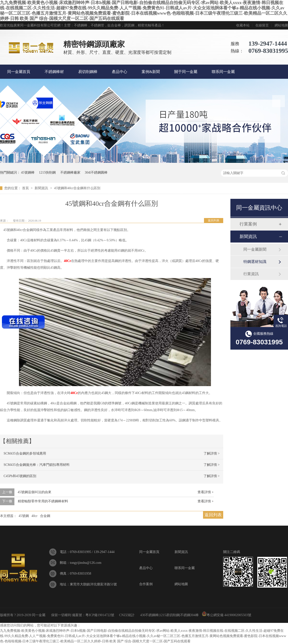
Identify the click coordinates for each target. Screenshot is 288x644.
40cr (34, 516)
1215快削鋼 (47, 173)
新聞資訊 (42, 188)
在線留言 (262, 25)
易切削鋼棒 (88, 72)
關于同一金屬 (186, 72)
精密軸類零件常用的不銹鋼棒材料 (43, 501)
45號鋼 (24, 516)
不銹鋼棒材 (54, 72)
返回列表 (214, 220)
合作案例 (146, 584)
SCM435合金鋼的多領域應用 (25, 453)
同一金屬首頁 (19, 72)
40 (66, 261)
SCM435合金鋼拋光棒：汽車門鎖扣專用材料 (37, 465)
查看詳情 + (206, 492)
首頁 (26, 188)
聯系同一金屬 (223, 72)
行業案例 (248, 224)
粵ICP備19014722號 (100, 615)
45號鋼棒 (28, 173)
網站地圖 (281, 25)
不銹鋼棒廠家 (70, 173)
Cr (69, 261)
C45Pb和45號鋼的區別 (20, 476)
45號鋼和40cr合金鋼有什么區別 (77, 188)
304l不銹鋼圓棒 (96, 173)
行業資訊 (251, 274)
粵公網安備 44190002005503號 (227, 615)
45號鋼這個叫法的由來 (35, 492)
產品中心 (120, 72)
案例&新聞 (151, 72)
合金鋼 (45, 516)
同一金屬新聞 (255, 249)
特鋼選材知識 (255, 262)
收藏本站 (243, 25)
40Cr (74, 393)
